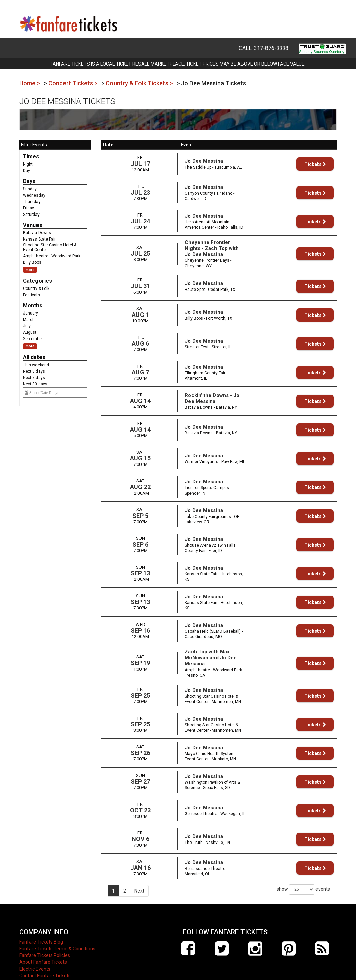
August (30, 332)
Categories (37, 281)
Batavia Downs (37, 233)
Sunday (30, 189)
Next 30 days (35, 384)
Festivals (31, 295)
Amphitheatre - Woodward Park (52, 256)
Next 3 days (34, 371)
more (30, 270)
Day (27, 171)
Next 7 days (34, 378)
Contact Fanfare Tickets (45, 961)
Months (33, 306)
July (27, 326)
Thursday (32, 202)
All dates (34, 357)
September (33, 339)
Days (29, 181)
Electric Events (35, 954)
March (29, 320)
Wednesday (34, 195)
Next (139, 876)
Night (28, 164)
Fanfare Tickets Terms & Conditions (57, 934)
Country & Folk (36, 288)
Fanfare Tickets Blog (41, 927)
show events (303, 875)
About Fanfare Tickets (43, 947)
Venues (33, 225)
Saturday (31, 215)
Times (31, 157)
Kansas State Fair (39, 239)
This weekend (36, 365)
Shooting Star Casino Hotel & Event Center (50, 247)
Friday (29, 208)
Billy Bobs (32, 262)
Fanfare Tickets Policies (45, 940)
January (31, 313)
